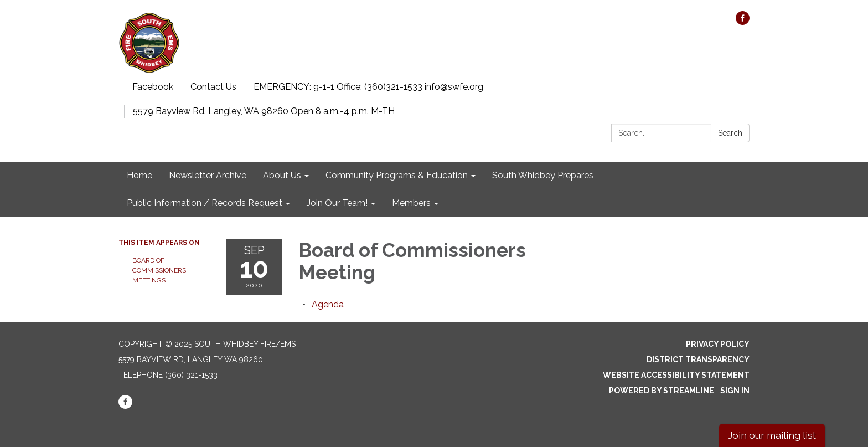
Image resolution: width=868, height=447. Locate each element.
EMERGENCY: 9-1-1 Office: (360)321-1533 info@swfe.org (368, 87)
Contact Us (213, 87)
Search (730, 133)
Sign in (735, 391)
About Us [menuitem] (282, 175)
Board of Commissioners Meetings (159, 270)
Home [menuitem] (139, 175)
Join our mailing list (772, 435)
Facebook (153, 87)
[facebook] (743, 22)
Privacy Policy (718, 344)
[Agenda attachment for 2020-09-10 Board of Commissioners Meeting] (328, 304)
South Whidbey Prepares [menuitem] (543, 175)
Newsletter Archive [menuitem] (208, 175)
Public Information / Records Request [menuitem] (205, 203)
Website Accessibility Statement (676, 375)
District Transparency (698, 359)
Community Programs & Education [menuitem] (397, 175)
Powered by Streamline (662, 391)
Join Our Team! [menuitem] (337, 203)
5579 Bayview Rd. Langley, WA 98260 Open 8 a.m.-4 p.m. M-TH (264, 111)
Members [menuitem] (411, 203)
